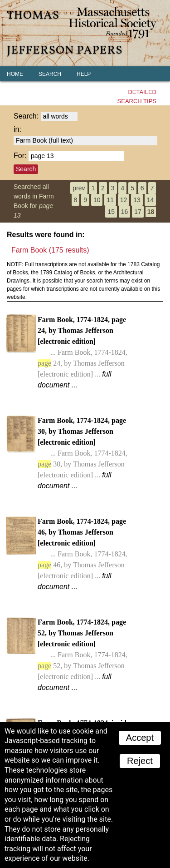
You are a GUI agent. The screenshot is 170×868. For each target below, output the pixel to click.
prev (79, 188)
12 (124, 200)
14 (151, 200)
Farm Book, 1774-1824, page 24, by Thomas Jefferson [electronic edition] (83, 352)
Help (84, 74)
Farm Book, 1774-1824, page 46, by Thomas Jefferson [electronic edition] (83, 554)
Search (50, 74)
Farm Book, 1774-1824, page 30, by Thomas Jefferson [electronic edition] (83, 453)
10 (97, 200)
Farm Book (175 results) (50, 250)
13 (137, 200)
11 (110, 200)
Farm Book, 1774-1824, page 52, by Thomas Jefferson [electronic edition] (83, 655)
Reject (140, 761)
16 (125, 212)
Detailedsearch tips (137, 97)
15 (111, 212)
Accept (140, 738)
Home (15, 74)
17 (138, 212)
